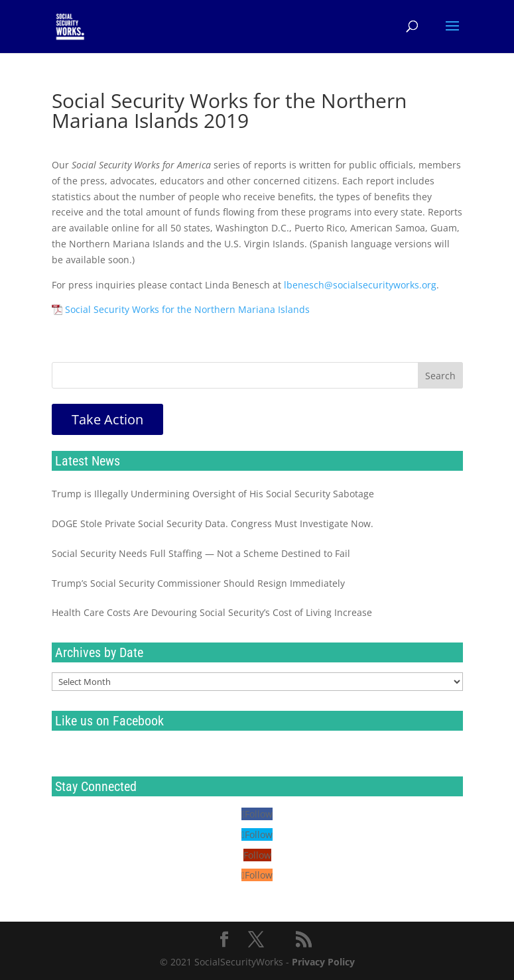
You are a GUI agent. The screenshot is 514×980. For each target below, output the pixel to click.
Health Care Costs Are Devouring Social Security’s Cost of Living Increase (212, 612)
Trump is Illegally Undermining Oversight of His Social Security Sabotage (213, 494)
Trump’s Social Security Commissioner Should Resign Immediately (198, 583)
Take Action (107, 419)
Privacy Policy (323, 962)
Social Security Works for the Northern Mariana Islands (187, 309)
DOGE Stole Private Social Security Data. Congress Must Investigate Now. (213, 523)
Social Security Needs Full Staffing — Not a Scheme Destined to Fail (201, 553)
